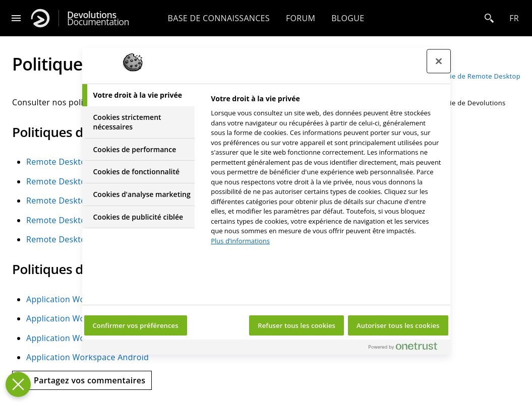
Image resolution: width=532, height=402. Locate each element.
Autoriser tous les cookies (398, 325)
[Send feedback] (82, 380)
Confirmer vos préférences (136, 325)
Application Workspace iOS (78, 338)
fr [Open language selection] (514, 18)
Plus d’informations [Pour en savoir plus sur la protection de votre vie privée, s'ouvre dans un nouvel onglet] (240, 241)
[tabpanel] (326, 173)
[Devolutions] (40, 18)
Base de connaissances (219, 18)
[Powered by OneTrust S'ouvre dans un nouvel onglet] (407, 348)
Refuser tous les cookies (297, 325)
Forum (301, 18)
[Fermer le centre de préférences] (439, 61)
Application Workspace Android (87, 357)
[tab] (139, 95)
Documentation (98, 18)
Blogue (348, 18)
